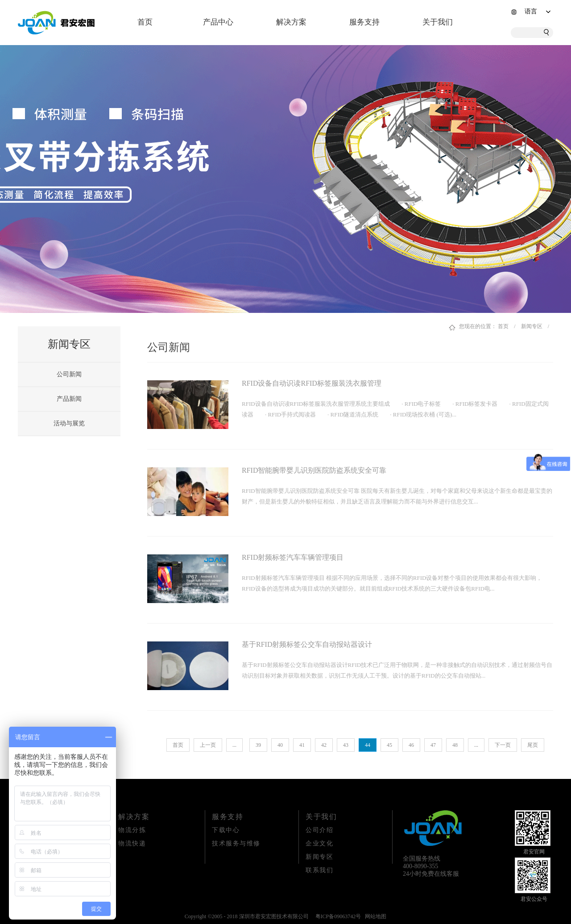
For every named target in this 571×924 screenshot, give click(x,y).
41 (302, 745)
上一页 (208, 745)
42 (324, 745)
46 (411, 745)
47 (433, 745)
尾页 (533, 745)
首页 (145, 22)
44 (368, 745)
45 (389, 745)
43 (346, 745)
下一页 (503, 745)
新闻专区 (532, 326)
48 (455, 745)
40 (280, 745)
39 (258, 745)
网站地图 (374, 916)
